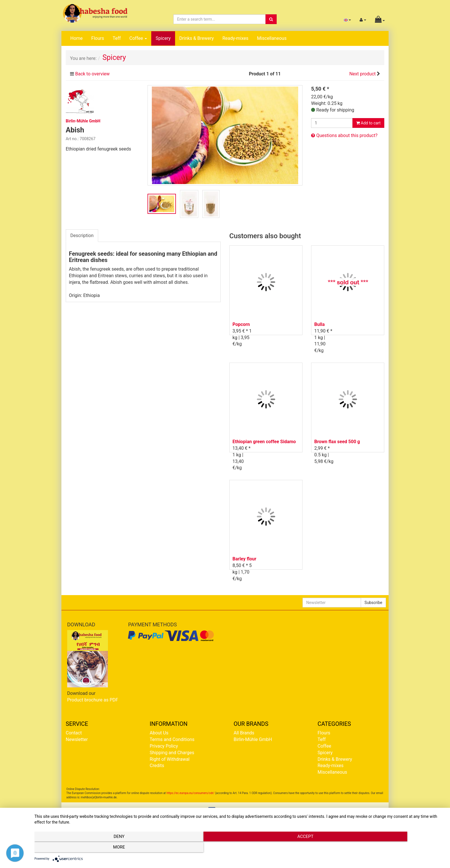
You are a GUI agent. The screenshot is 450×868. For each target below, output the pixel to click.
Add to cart (368, 123)
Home (76, 38)
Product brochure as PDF (93, 700)
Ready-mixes (235, 38)
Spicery (163, 38)
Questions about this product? (344, 135)
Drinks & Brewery (197, 38)
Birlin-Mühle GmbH (253, 739)
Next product (362, 74)
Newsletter (77, 739)
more (383, 848)
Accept (239, 848)
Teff (117, 38)
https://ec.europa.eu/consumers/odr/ (190, 793)
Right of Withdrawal (170, 759)
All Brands (244, 733)
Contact (74, 733)
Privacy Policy (164, 746)
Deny (96, 848)
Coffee (138, 38)
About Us (159, 733)
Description (82, 235)
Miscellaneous (272, 38)
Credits (157, 766)
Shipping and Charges (172, 753)
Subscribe (373, 603)
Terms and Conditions (172, 739)
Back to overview (92, 74)
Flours (98, 38)
